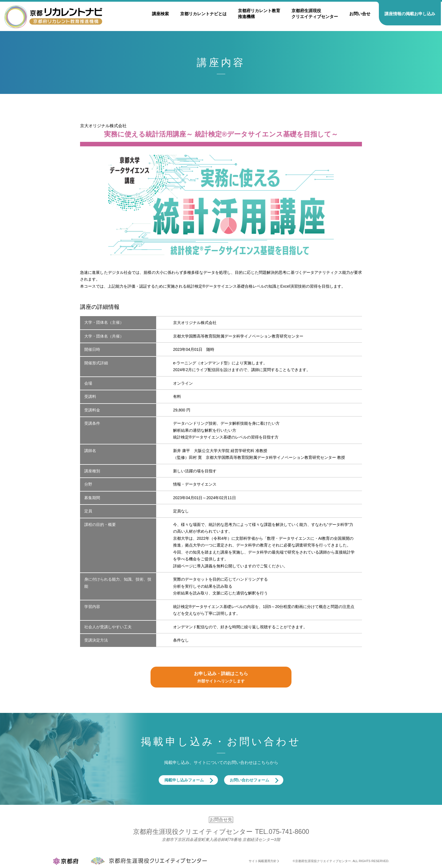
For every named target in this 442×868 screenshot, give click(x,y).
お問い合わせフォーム (249, 780)
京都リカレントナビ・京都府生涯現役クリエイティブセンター (53, 16)
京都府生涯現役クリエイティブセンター (315, 14)
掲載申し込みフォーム (184, 780)
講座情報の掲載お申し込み (410, 14)
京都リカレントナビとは (203, 14)
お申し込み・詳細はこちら (221, 678)
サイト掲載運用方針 (263, 861)
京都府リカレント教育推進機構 (259, 14)
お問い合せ (360, 14)
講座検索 (160, 14)
